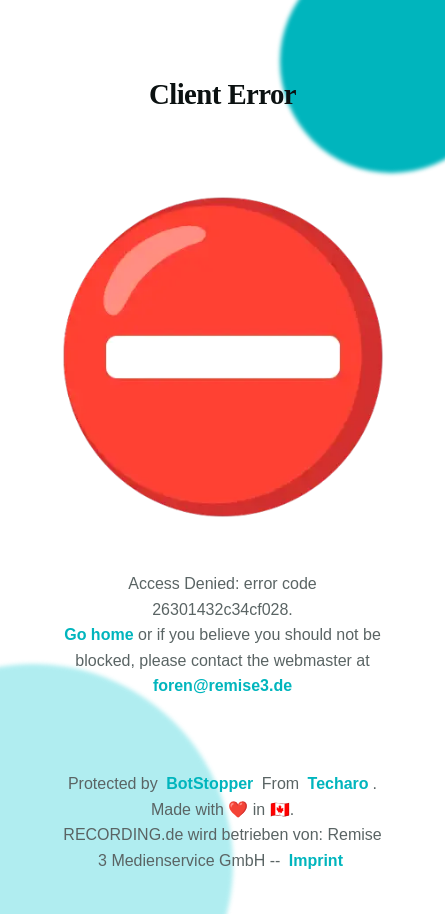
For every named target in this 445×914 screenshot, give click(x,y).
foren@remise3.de (222, 685)
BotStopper (209, 783)
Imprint (316, 860)
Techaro (338, 783)
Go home (98, 634)
